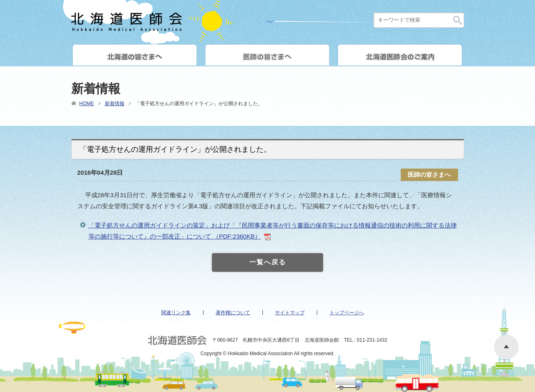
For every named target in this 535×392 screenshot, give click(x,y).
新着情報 (115, 104)
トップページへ (347, 313)
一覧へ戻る (268, 262)
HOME (87, 104)
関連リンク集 (176, 313)
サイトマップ (290, 313)
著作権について (233, 313)
